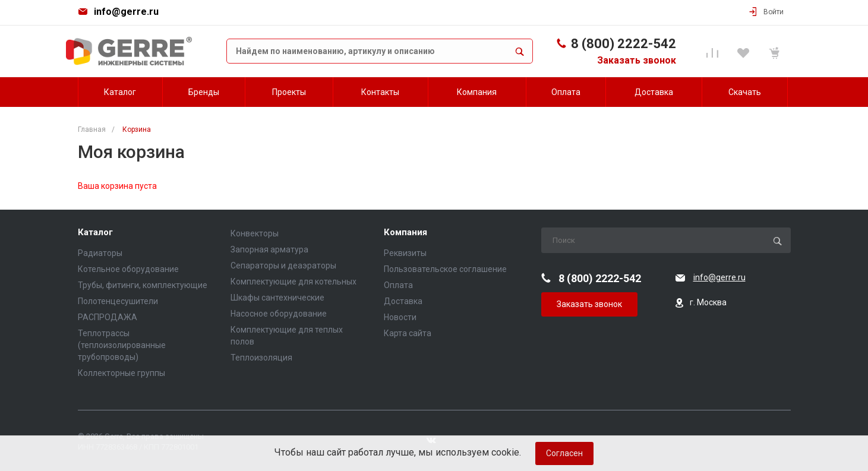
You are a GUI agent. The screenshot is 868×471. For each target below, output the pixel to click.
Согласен (564, 453)
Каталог (95, 233)
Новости (400, 317)
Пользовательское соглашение (445, 269)
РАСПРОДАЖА (108, 317)
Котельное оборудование (128, 269)
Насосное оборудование (279, 314)
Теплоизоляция (261, 358)
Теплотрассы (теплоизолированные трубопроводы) (122, 345)
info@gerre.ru (126, 12)
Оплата (398, 285)
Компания (405, 233)
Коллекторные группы (121, 373)
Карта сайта (408, 333)
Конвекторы (255, 233)
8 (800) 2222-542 (624, 44)
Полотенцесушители (118, 301)
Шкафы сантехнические (277, 298)
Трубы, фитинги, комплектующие (143, 285)
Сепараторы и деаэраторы (283, 265)
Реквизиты (405, 253)
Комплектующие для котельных (293, 282)
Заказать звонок (637, 60)
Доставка (403, 301)
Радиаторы (100, 253)
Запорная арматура (269, 249)
